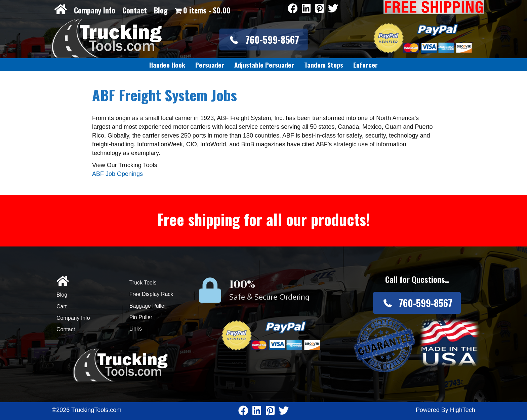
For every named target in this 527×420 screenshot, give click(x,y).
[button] (263, 40)
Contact (135, 10)
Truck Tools (143, 283)
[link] (167, 65)
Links (136, 329)
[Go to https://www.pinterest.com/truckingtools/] (320, 9)
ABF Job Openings (117, 174)
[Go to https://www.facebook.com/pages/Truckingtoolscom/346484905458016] (293, 9)
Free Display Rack (151, 294)
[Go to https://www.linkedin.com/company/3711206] (306, 9)
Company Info (95, 10)
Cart (62, 307)
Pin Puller (141, 317)
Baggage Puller (148, 306)
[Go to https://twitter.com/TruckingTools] (333, 9)
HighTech (463, 410)
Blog (161, 10)
